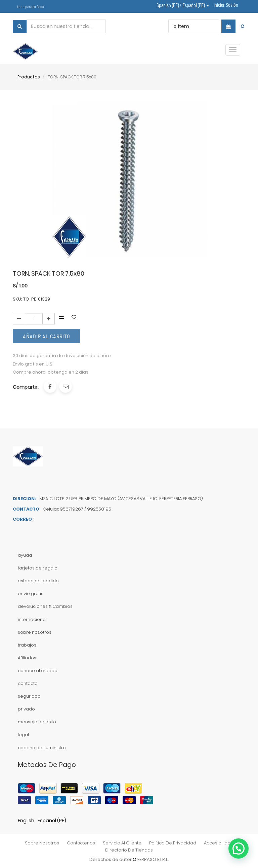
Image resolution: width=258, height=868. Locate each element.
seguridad (29, 696)
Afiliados (27, 658)
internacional (32, 619)
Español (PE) (52, 821)
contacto (28, 683)
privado (26, 709)
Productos (29, 77)
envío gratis (31, 594)
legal (23, 735)
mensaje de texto (37, 722)
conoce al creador (38, 671)
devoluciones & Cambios (45, 606)
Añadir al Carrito (47, 336)
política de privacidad (173, 843)
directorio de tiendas (129, 850)
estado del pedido (38, 581)
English (26, 821)
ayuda (25, 555)
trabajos (27, 645)
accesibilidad (219, 843)
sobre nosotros (35, 632)
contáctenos (81, 843)
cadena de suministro (42, 748)
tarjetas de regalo (38, 568)
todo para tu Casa (30, 6)
